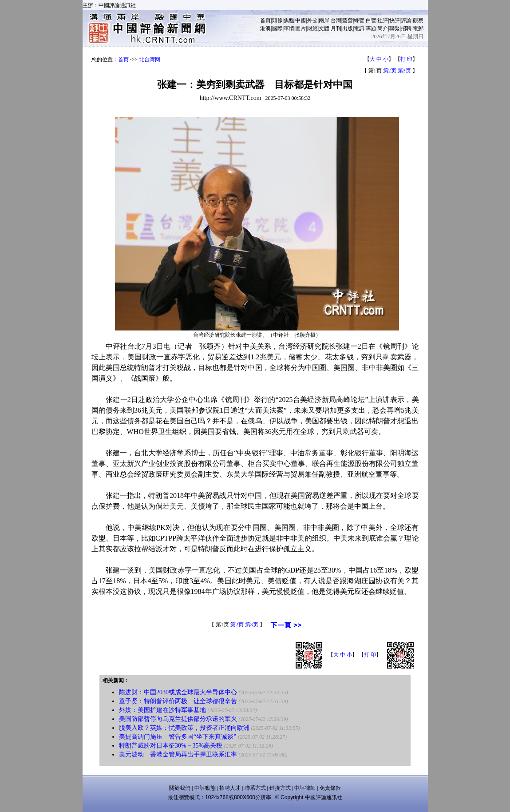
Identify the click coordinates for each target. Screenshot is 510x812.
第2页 (390, 71)
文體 (324, 28)
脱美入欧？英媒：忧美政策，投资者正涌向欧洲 (184, 728)
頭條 (277, 20)
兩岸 (324, 20)
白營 (371, 20)
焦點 (289, 20)
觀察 (418, 20)
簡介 (383, 28)
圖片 (300, 28)
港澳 (265, 28)
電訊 (359, 28)
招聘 (406, 28)
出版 (348, 28)
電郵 (418, 28)
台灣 (336, 20)
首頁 (265, 20)
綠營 (359, 20)
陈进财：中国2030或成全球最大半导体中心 (178, 692)
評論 (406, 20)
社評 (383, 20)
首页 (123, 60)
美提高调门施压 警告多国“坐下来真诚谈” (178, 737)
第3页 (404, 71)
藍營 (348, 20)
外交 (312, 20)
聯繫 (395, 28)
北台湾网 (150, 60)
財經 (312, 28)
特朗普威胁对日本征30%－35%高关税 (171, 746)
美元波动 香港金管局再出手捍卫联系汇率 (178, 754)
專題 (371, 28)
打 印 (406, 59)
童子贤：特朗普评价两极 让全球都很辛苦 (178, 701)
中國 (300, 20)
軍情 (289, 28)
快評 (395, 20)
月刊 (336, 28)
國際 (277, 28)
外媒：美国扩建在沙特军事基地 (162, 710)
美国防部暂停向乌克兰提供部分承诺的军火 (178, 719)
